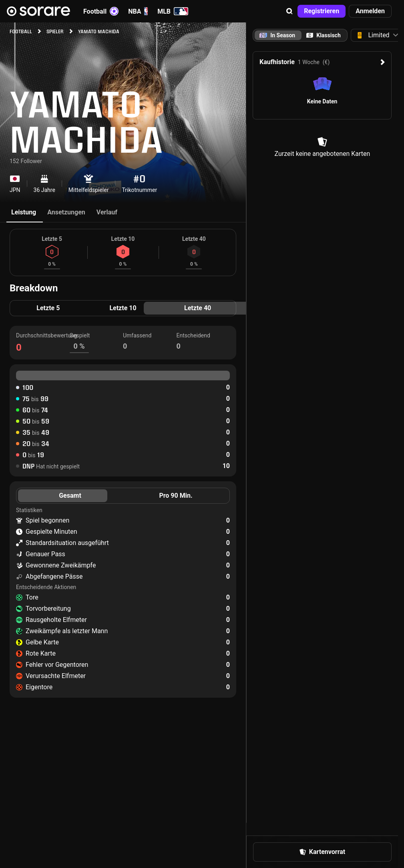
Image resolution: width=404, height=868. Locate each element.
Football (101, 11)
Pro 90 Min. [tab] (176, 496)
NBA (138, 11)
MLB (173, 11)
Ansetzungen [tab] (66, 212)
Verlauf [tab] (107, 212)
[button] (289, 11)
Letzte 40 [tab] (198, 308)
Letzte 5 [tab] (48, 308)
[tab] (324, 35)
